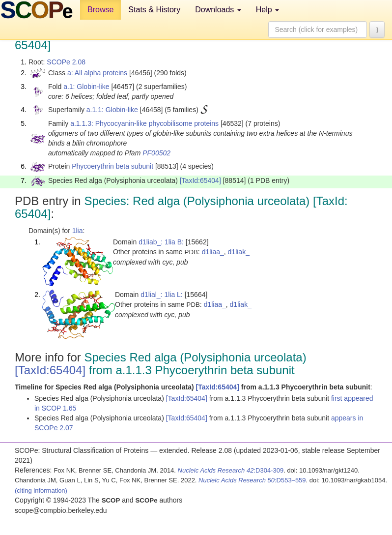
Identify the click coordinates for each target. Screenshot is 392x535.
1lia (78, 231)
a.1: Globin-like (86, 87)
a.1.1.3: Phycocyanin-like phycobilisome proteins (144, 123)
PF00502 (156, 153)
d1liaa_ (213, 252)
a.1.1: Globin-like (112, 110)
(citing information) (41, 490)
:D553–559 (252, 480)
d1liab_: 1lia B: (161, 242)
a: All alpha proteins (97, 73)
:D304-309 (231, 470)
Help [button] (267, 10)
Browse (100, 10)
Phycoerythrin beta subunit (112, 166)
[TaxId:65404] (200, 180)
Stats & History (154, 10)
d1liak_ (239, 252)
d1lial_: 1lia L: (162, 295)
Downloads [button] (218, 10)
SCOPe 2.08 (66, 62)
